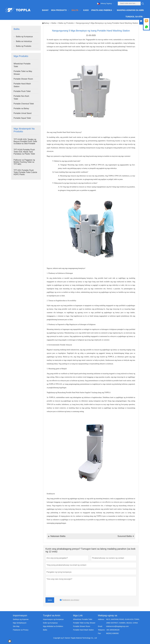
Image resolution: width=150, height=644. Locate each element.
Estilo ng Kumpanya (50, 623)
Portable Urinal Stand (22, 113)
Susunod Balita (126, 536)
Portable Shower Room (23, 79)
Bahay (46, 23)
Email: (100, 626)
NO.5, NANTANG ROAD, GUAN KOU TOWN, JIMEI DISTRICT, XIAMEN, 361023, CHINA (123, 621)
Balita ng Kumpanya (24, 37)
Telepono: (102, 630)
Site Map (16, 626)
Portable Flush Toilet (22, 91)
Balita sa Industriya (24, 41)
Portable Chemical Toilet (24, 104)
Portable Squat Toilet (22, 118)
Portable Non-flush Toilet (21, 97)
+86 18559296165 (113, 630)
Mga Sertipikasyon (20, 623)
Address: (101, 619)
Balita (54, 23)
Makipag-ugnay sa (108, 615)
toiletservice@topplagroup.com (117, 626)
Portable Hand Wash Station (22, 85)
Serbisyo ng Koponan (21, 619)
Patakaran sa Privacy (21, 630)
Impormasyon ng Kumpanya (53, 619)
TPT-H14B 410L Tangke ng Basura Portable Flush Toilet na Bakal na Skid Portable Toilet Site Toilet (25, 142)
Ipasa (50, 600)
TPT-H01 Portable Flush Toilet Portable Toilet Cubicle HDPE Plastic (25, 172)
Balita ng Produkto (66, 23)
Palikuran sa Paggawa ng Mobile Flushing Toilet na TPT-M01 (24, 162)
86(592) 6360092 (112, 633)
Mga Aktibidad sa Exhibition (53, 626)
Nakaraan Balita (57, 536)
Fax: (100, 633)
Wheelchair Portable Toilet (22, 65)
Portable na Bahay (21, 108)
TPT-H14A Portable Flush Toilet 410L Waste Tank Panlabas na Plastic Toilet (24, 152)
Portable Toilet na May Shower (23, 73)
